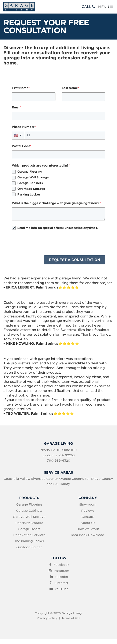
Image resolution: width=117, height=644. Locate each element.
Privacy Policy (47, 618)
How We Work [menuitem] (88, 529)
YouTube (61, 589)
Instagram (61, 571)
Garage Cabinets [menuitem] (29, 511)
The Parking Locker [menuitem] (29, 541)
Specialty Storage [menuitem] (29, 523)
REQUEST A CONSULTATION (75, 260)
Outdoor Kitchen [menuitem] (29, 547)
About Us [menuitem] (88, 523)
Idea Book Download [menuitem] (88, 535)
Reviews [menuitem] (88, 511)
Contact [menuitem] (88, 517)
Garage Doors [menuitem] (29, 529)
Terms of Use (71, 618)
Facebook (61, 565)
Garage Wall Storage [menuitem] (29, 517)
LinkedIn (61, 577)
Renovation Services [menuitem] (29, 535)
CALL (89, 7)
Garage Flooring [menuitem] (29, 505)
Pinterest (61, 583)
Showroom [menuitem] (88, 505)
